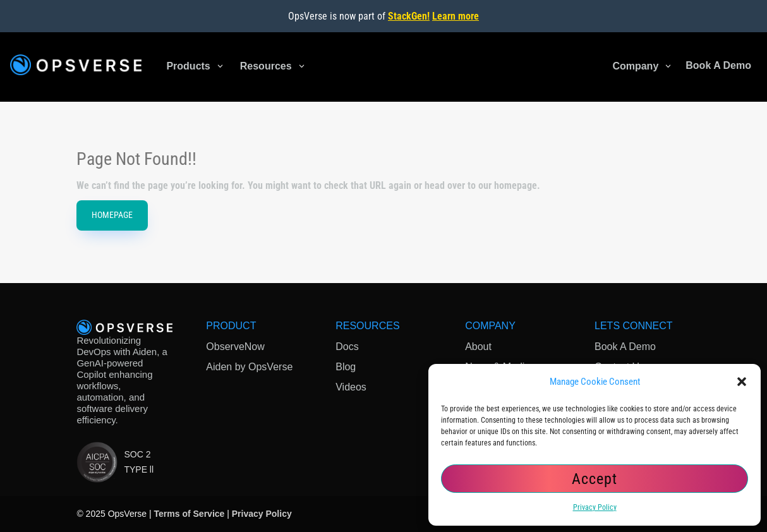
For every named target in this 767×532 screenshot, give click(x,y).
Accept (595, 479)
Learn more (456, 16)
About (478, 347)
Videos (351, 387)
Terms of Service (190, 514)
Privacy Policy (595, 507)
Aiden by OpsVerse (249, 367)
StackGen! (409, 16)
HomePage (112, 215)
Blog (346, 367)
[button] (742, 382)
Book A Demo (625, 347)
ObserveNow (235, 347)
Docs (347, 347)
